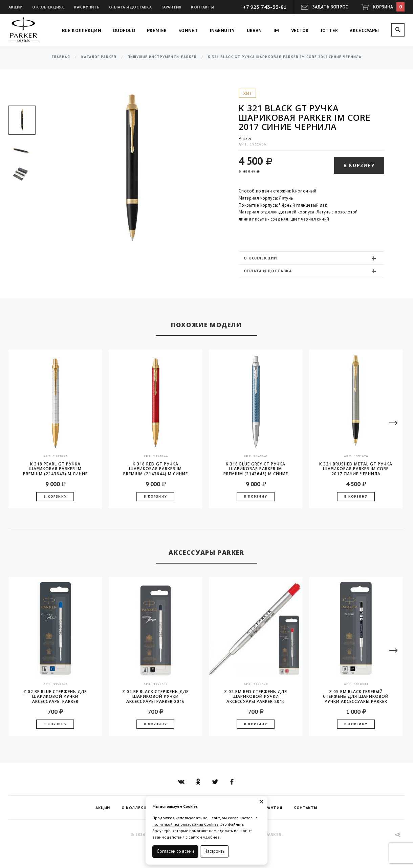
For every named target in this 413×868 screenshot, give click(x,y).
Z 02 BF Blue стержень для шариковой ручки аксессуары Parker (55, 696)
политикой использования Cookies (186, 824)
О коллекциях (48, 7)
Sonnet (188, 30)
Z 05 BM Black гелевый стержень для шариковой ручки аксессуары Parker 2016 (356, 696)
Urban (254, 30)
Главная (61, 57)
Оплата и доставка (130, 7)
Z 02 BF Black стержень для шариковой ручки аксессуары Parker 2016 (156, 696)
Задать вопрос (330, 7)
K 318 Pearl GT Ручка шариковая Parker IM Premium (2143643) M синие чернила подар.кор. (55, 469)
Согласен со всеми (175, 851)
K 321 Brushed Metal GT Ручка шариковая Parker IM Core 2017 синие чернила (356, 469)
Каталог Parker (99, 57)
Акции (15, 7)
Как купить (86, 7)
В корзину (359, 165)
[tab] (311, 258)
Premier (157, 30)
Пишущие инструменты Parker (162, 57)
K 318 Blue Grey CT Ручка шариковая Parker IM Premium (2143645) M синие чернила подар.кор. (256, 469)
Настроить (214, 851)
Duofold (124, 30)
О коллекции (311, 258)
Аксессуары (364, 30)
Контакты (202, 7)
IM (276, 30)
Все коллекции (82, 30)
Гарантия (171, 7)
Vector (300, 30)
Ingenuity (222, 30)
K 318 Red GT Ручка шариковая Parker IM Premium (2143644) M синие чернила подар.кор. (156, 469)
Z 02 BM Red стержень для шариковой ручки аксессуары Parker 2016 (256, 696)
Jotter (329, 30)
